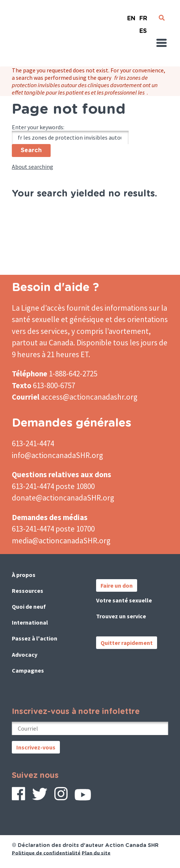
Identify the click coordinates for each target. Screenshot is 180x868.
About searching (33, 167)
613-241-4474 (33, 443)
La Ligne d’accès (38, 308)
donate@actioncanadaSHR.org (63, 498)
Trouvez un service (121, 616)
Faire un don (117, 585)
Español (143, 28)
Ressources (28, 591)
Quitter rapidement (127, 643)
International (30, 622)
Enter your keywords (38, 127)
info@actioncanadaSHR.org (57, 455)
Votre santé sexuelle (124, 600)
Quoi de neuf (29, 606)
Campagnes (28, 670)
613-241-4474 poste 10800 (53, 486)
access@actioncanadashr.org (89, 397)
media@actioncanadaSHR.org (61, 541)
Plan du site (96, 852)
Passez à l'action (35, 638)
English (131, 15)
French (143, 15)
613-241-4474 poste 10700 (53, 529)
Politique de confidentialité (46, 852)
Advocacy (25, 655)
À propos (24, 575)
